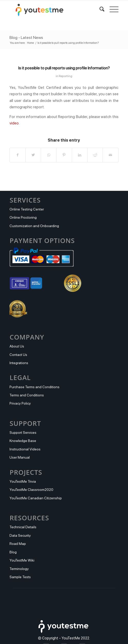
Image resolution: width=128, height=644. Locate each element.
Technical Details (23, 527)
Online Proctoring (23, 217)
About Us (17, 346)
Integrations (19, 363)
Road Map (18, 544)
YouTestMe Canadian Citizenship (36, 498)
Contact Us (18, 355)
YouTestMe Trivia (23, 481)
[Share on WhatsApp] (49, 155)
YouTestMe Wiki (22, 560)
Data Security (20, 535)
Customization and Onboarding (34, 226)
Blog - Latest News (26, 38)
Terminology (19, 569)
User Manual (20, 457)
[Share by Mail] (110, 155)
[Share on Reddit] (95, 155)
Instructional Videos (25, 449)
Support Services (23, 432)
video (14, 123)
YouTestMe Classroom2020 (31, 490)
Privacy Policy (20, 403)
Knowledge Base (23, 441)
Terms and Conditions (27, 395)
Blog (13, 552)
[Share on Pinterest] (64, 155)
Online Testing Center (27, 209)
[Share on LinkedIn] (80, 155)
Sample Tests (20, 577)
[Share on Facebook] (17, 155)
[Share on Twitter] (33, 155)
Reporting (66, 76)
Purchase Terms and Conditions (35, 387)
